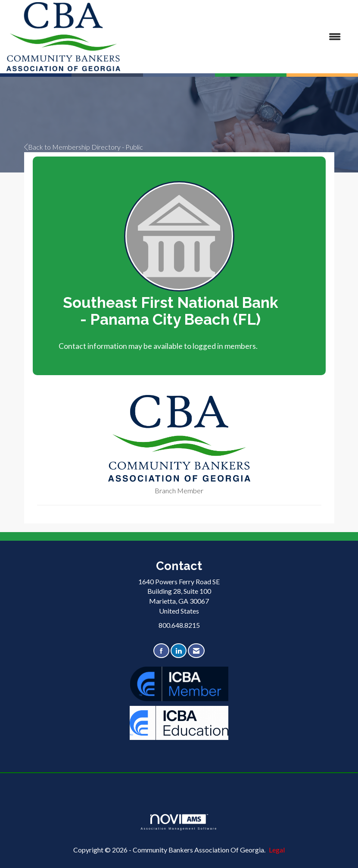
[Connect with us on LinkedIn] (179, 651)
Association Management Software (179, 822)
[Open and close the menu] (235, 37)
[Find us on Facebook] (161, 651)
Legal (277, 850)
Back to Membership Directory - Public (84, 147)
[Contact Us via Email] (196, 651)
